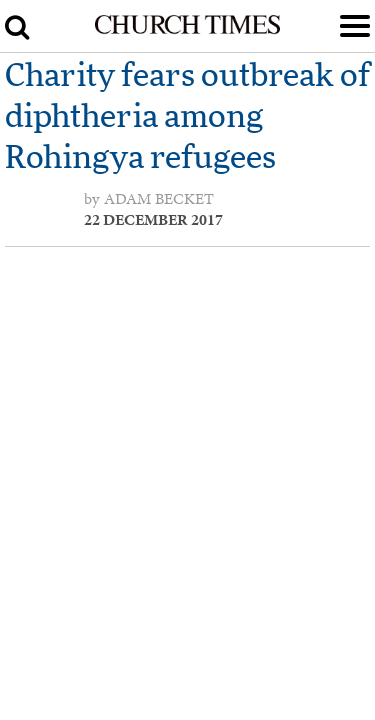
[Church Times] (187, 30)
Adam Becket (159, 199)
